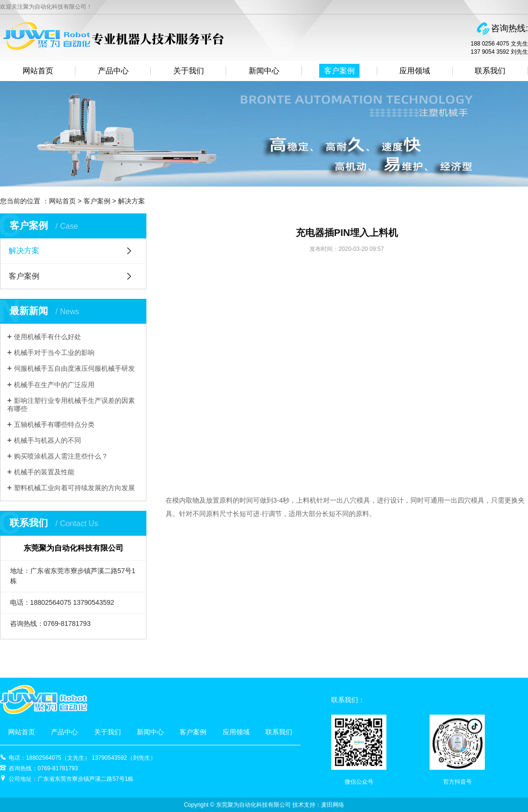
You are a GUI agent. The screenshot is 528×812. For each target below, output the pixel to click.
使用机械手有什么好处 (48, 337)
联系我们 (490, 71)
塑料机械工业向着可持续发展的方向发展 (74, 488)
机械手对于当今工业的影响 (54, 353)
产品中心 (113, 71)
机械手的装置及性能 (44, 472)
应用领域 (415, 71)
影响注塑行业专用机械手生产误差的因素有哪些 (71, 405)
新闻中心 (264, 71)
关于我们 (189, 71)
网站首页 (38, 71)
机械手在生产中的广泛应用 (54, 385)
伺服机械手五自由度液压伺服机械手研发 (74, 368)
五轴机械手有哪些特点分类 (54, 424)
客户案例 (339, 71)
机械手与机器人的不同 (48, 440)
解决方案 (132, 201)
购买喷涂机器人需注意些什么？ (61, 456)
